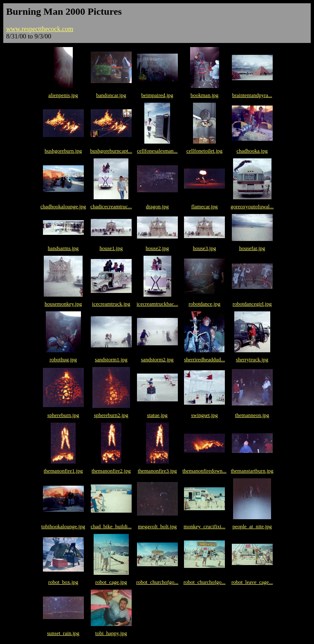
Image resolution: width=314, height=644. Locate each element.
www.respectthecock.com (40, 29)
